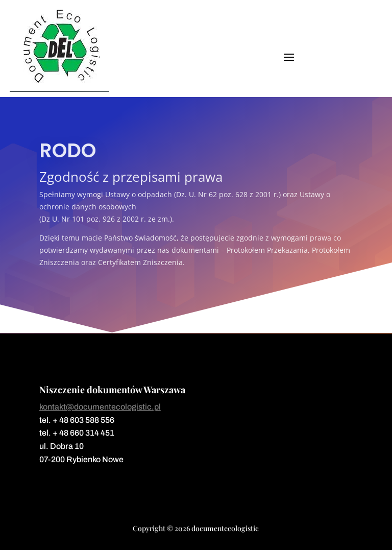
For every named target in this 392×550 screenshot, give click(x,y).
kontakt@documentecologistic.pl (100, 407)
